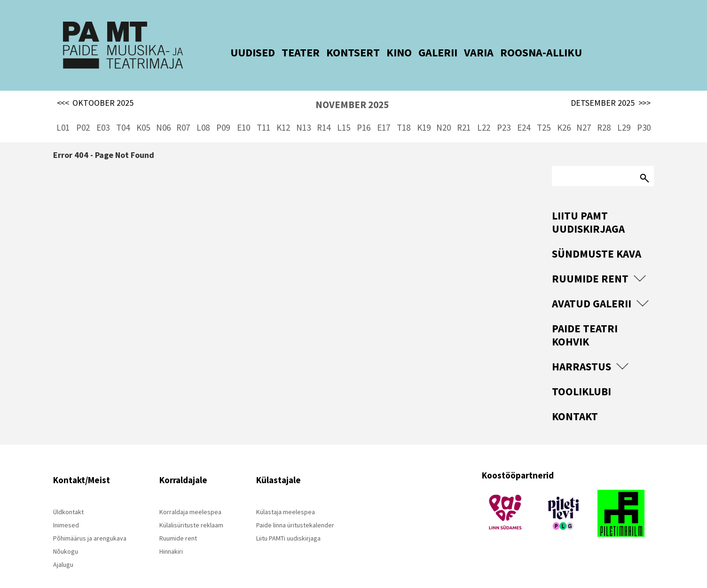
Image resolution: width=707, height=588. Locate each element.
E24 (524, 113)
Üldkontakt (68, 497)
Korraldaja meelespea (190, 497)
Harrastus (581, 352)
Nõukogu (66, 537)
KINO (386, 52)
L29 (624, 113)
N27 (584, 113)
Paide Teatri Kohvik (585, 320)
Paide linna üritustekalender (295, 510)
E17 (384, 113)
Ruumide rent (590, 264)
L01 (63, 113)
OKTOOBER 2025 (95, 88)
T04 (123, 113)
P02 (83, 113)
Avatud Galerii (592, 289)
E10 (244, 113)
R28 (604, 113)
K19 (424, 113)
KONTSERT (340, 52)
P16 (364, 113)
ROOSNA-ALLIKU (528, 52)
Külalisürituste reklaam (191, 510)
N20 (444, 113)
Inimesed (66, 510)
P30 (644, 113)
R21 (464, 113)
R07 (183, 113)
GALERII (425, 52)
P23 (504, 113)
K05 (143, 113)
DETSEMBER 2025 (611, 88)
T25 (544, 113)
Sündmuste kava (597, 239)
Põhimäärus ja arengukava (90, 524)
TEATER (287, 52)
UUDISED (240, 52)
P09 (223, 113)
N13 (303, 113)
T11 (263, 113)
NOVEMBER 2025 (352, 90)
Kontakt (575, 402)
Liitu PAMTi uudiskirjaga (288, 524)
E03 (103, 113)
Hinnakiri (171, 537)
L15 (344, 113)
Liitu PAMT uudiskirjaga (588, 208)
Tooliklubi (581, 377)
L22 (484, 113)
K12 (283, 113)
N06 (163, 113)
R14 (324, 113)
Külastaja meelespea (286, 497)
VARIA (466, 52)
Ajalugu (63, 550)
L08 (203, 113)
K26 (564, 113)
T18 (404, 113)
